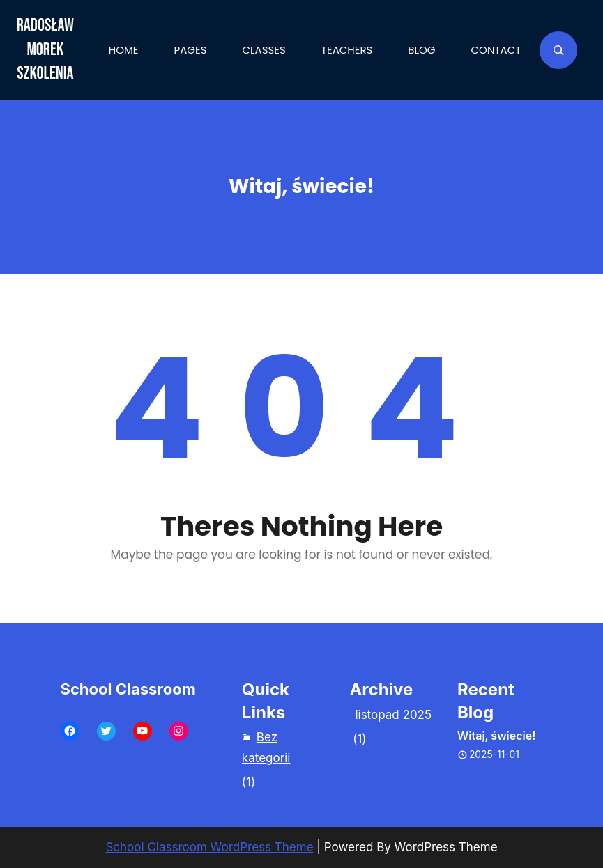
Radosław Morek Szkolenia (45, 49)
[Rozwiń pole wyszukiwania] (558, 50)
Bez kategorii (266, 747)
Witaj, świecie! (496, 736)
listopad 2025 (393, 715)
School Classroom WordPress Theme (209, 847)
